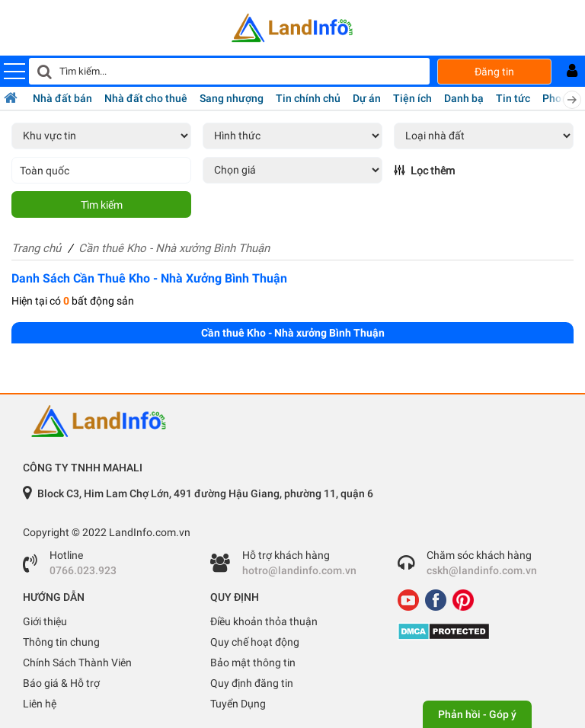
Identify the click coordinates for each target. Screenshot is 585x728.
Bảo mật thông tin (253, 663)
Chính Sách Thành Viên (77, 663)
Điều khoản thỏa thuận (264, 621)
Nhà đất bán (62, 98)
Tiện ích (412, 98)
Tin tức (513, 98)
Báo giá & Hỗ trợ (61, 683)
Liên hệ (40, 704)
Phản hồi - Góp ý (477, 714)
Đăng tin (494, 72)
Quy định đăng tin (252, 683)
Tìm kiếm (102, 205)
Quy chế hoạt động (255, 642)
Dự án (367, 98)
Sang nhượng (232, 98)
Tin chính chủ (308, 98)
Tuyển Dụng (238, 704)
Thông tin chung (61, 642)
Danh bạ (464, 98)
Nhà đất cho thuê (146, 98)
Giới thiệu (45, 621)
